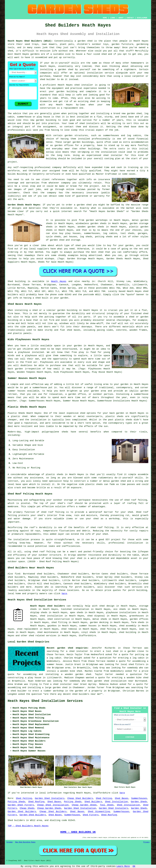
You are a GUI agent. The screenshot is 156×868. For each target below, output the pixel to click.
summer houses (17, 391)
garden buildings (83, 142)
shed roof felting (102, 527)
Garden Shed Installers (50, 798)
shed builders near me (86, 694)
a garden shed (84, 41)
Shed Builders (93, 802)
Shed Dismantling (99, 812)
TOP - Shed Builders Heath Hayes (28, 826)
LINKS (113, 18)
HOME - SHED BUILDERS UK (78, 832)
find (17, 574)
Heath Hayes (59, 281)
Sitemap (10, 842)
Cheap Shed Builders (80, 798)
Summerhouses (139, 798)
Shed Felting (24, 798)
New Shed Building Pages (25, 842)
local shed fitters (133, 664)
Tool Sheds (107, 805)
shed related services (43, 636)
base (131, 117)
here (64, 594)
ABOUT (121, 18)
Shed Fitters (91, 815)
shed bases (74, 330)
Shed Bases (122, 798)
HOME (105, 18)
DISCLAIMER (142, 18)
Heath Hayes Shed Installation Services (45, 701)
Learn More (123, 866)
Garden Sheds (139, 802)
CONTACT (130, 18)
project (94, 186)
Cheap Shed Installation (53, 805)
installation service (100, 73)
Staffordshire (87, 636)
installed (38, 352)
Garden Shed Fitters (21, 805)
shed (77, 85)
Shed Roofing (36, 802)
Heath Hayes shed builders (47, 606)
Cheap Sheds (27, 808)
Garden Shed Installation (80, 808)
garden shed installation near (114, 681)
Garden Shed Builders (22, 812)
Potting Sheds (16, 802)
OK (134, 866)
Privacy (146, 842)
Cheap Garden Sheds (84, 805)
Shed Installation (116, 802)
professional (43, 167)
